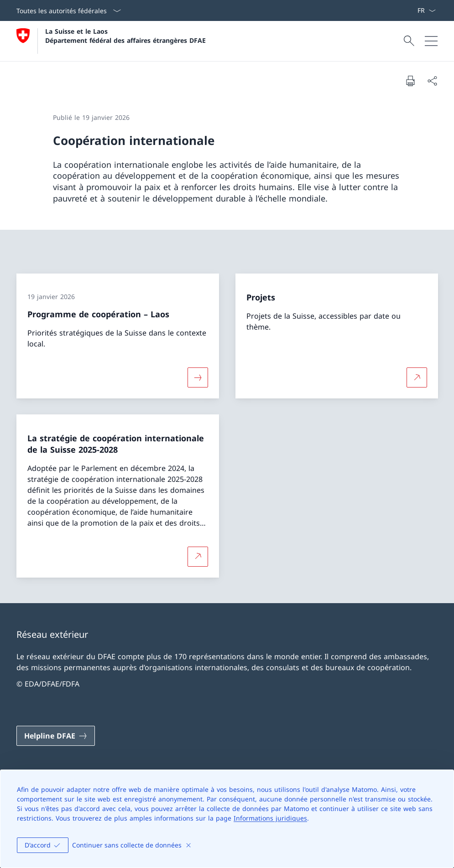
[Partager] (432, 81)
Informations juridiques (270, 818)
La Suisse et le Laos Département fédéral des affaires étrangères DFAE (125, 36)
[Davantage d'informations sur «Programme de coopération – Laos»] (198, 377)
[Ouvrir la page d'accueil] (111, 41)
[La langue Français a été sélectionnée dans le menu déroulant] (426, 10)
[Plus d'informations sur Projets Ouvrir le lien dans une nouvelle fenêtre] (417, 377)
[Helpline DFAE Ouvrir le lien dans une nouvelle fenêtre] (56, 736)
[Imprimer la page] (410, 81)
